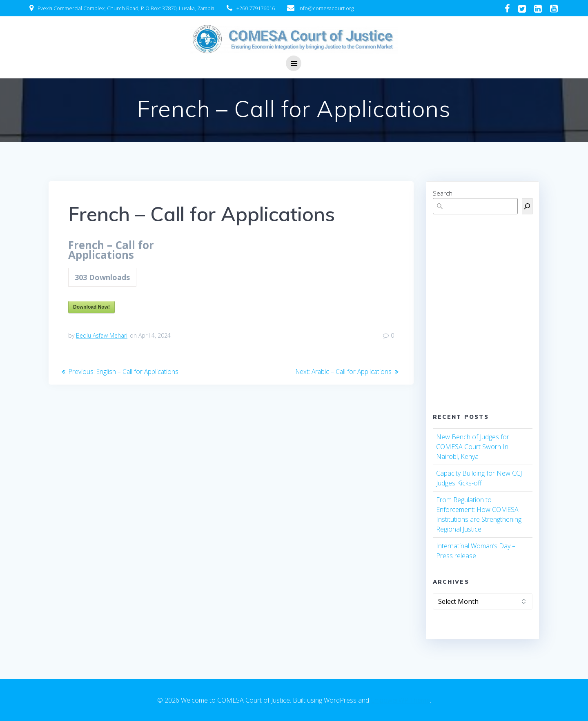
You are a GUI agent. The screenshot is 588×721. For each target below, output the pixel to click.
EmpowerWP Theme (400, 700)
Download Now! (91, 307)
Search (443, 193)
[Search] (527, 206)
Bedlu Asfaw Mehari (102, 335)
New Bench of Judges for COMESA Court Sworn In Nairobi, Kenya (473, 447)
